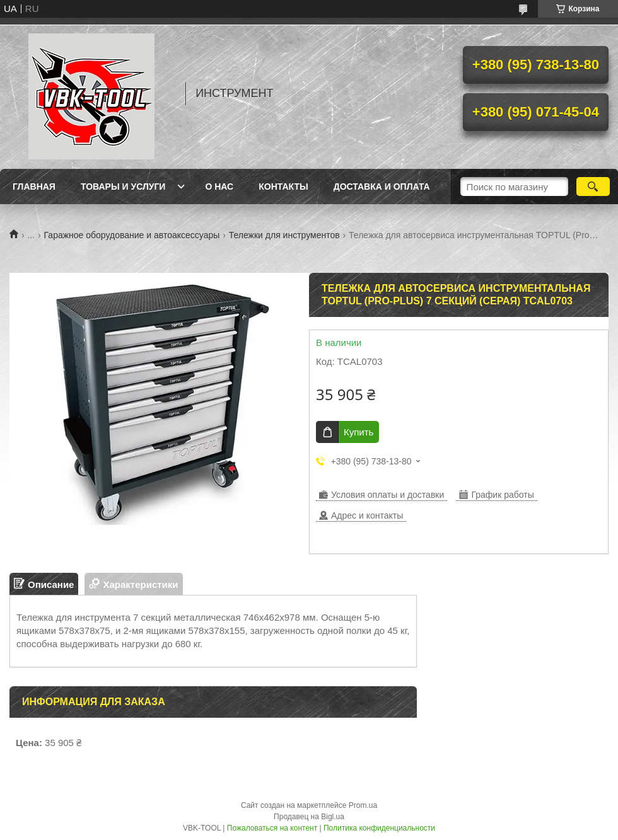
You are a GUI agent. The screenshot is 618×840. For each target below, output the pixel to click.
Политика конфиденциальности (379, 828)
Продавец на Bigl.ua (309, 817)
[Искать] (593, 187)
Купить (359, 432)
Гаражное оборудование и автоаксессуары (132, 235)
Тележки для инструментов (284, 235)
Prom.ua (363, 805)
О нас (219, 187)
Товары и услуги (123, 187)
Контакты (283, 187)
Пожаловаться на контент (272, 828)
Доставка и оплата (382, 187)
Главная (34, 187)
